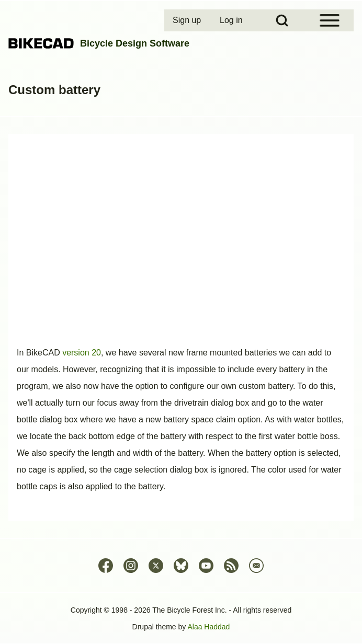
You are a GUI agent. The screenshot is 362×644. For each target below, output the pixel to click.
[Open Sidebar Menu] (330, 20)
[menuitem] (188, 20)
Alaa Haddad (208, 627)
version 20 (82, 353)
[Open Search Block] (282, 20)
